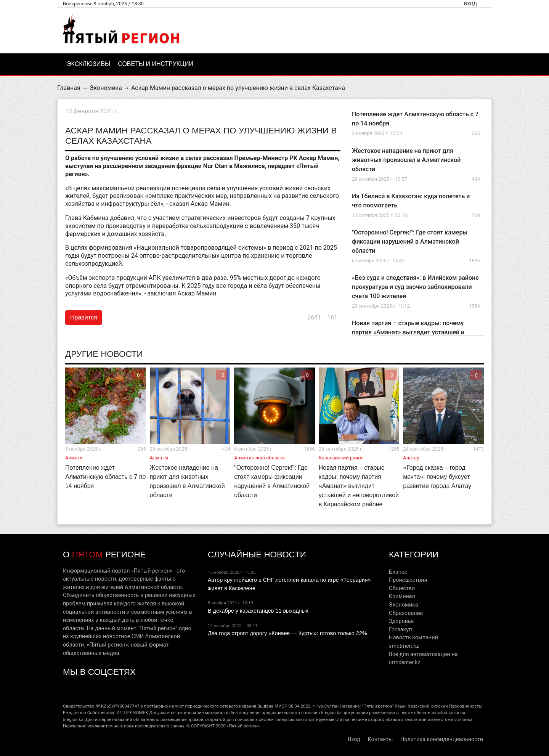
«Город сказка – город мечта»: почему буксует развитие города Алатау (437, 477)
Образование (406, 613)
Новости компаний (413, 638)
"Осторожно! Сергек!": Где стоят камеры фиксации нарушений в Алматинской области (410, 242)
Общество (402, 588)
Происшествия (408, 580)
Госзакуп (400, 630)
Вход (470, 4)
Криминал (402, 596)
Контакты (380, 739)
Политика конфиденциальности (442, 739)
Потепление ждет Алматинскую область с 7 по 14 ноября (105, 477)
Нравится (84, 317)
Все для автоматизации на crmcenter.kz (423, 659)
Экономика (106, 88)
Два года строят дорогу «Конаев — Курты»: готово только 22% (287, 633)
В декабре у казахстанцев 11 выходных (258, 611)
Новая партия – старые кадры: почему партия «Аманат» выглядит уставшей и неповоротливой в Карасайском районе (409, 332)
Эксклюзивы (88, 64)
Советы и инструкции (156, 64)
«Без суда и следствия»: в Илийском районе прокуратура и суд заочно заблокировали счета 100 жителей (415, 287)
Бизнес (398, 572)
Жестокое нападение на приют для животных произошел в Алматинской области (406, 160)
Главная (69, 88)
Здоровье (401, 621)
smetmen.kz (404, 646)
